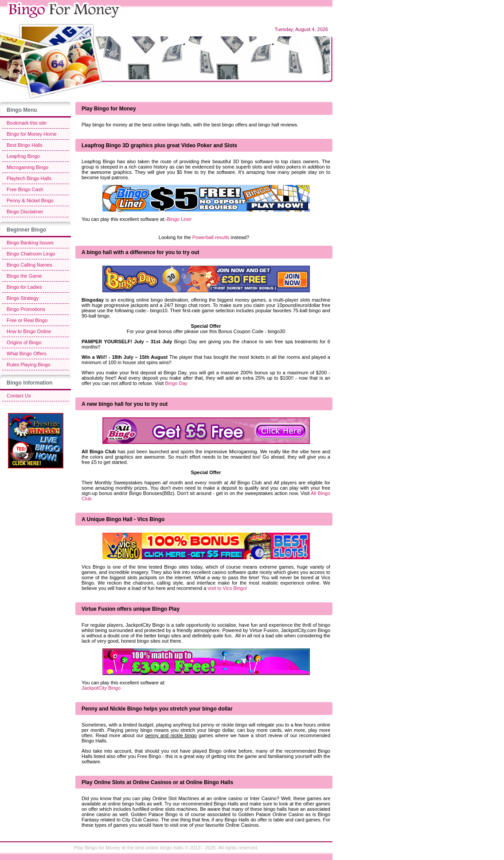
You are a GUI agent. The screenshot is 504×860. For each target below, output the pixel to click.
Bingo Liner (180, 219)
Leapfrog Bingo (23, 156)
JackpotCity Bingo (101, 688)
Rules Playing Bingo (28, 365)
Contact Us (19, 396)
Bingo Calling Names (29, 265)
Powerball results (211, 237)
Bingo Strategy (23, 298)
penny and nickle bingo (171, 735)
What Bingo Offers (27, 353)
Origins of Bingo (24, 342)
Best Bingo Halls (25, 145)
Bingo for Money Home (32, 134)
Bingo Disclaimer (25, 212)
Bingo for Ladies (24, 287)
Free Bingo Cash (25, 189)
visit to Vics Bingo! (227, 588)
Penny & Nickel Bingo (30, 200)
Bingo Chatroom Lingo (31, 254)
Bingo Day (176, 383)
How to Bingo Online (29, 331)
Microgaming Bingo (27, 167)
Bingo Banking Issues (30, 243)
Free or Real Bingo (27, 320)
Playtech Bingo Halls (29, 178)
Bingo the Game (24, 276)
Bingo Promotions (26, 309)
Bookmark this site (27, 123)
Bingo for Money (102, 848)
